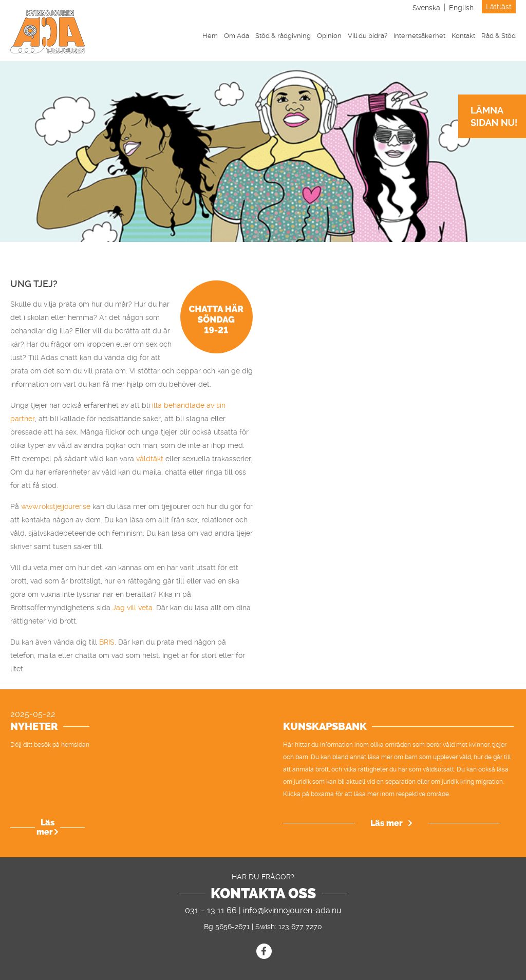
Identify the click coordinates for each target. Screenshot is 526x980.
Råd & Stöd (499, 36)
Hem (210, 36)
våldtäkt (149, 459)
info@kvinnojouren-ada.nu (292, 910)
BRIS (107, 642)
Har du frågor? (263, 877)
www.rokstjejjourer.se (56, 506)
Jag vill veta (133, 608)
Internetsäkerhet (419, 36)
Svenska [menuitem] (426, 8)
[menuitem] (426, 7)
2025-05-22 (33, 714)
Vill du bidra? (368, 36)
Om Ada (237, 36)
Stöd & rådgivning (283, 36)
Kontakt (463, 36)
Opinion (329, 36)
